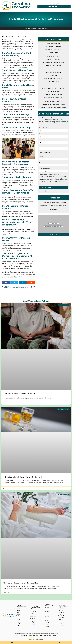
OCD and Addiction (53, 82)
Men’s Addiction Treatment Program (54, 104)
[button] (6, 283)
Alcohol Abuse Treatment (54, 46)
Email (41, 162)
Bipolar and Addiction (53, 59)
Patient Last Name (44, 134)
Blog (26, 37)
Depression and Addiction (54, 66)
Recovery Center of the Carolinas (15, 271)
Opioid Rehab (53, 85)
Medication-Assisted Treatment (53, 79)
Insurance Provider (44, 140)
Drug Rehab (53, 75)
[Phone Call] (36, 643)
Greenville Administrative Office (64, 607)
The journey (5, 59)
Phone (41, 156)
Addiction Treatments (19, 37)
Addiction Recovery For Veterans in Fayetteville (20, 394)
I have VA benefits (45, 152)
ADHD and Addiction (54, 43)
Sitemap (54, 636)
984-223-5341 (64, 121)
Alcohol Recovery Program (54, 50)
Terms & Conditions (47, 636)
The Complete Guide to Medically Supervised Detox (21, 583)
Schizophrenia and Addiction (54, 95)
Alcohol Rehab (53, 53)
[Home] (12, 643)
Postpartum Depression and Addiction (53, 88)
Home (26, 28)
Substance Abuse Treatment (54, 101)
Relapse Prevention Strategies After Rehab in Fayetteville (23, 477)
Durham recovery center (25, 45)
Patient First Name (44, 128)
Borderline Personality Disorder (54, 63)
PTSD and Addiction (54, 91)
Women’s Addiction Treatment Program (54, 108)
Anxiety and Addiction (54, 56)
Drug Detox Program (53, 69)
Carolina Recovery (23, 636)
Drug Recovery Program (54, 72)
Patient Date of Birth (45, 168)
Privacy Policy (39, 636)
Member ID (42, 146)
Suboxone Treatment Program (54, 98)
